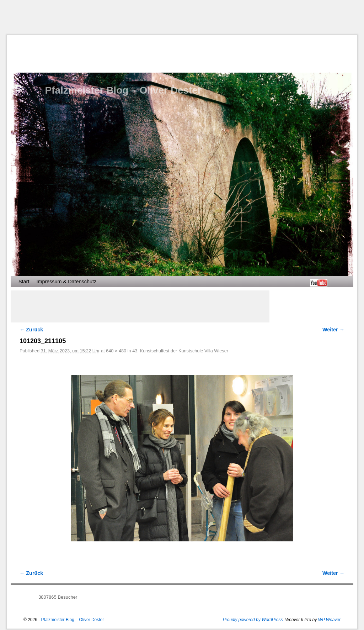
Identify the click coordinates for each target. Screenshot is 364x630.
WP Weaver (329, 620)
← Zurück (31, 330)
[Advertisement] (182, 17)
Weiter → (333, 330)
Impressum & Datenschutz (66, 282)
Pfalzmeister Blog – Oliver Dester (123, 90)
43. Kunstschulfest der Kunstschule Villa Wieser (180, 351)
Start (24, 282)
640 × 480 (116, 351)
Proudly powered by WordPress (253, 620)
